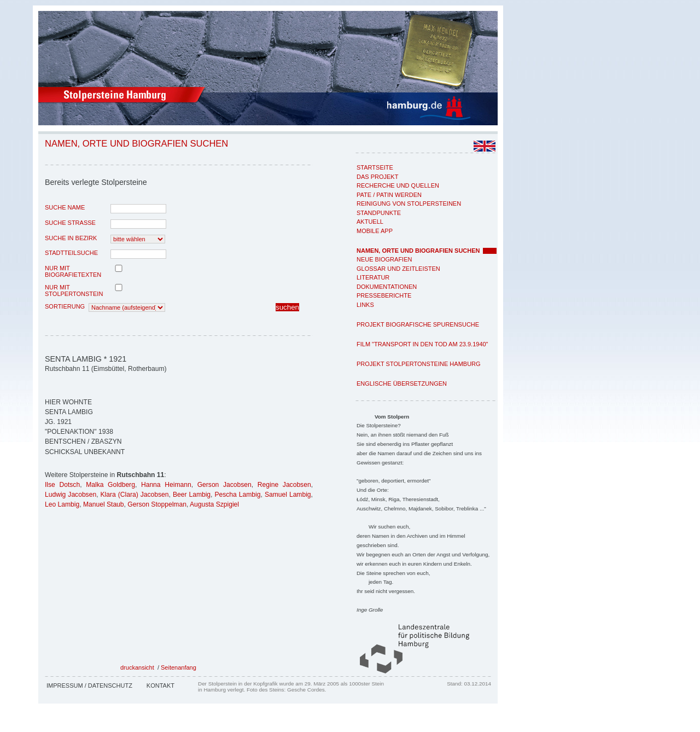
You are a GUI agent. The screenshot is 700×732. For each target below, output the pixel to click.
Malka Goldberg (110, 485)
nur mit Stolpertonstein (74, 291)
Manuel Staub (104, 504)
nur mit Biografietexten (73, 271)
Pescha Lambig (237, 495)
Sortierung (65, 306)
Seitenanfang (179, 667)
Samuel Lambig (288, 495)
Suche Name (65, 207)
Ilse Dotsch (62, 485)
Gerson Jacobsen (224, 485)
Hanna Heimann (166, 485)
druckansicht (137, 667)
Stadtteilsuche (71, 253)
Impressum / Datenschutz (89, 685)
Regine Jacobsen (284, 485)
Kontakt (161, 685)
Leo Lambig (62, 504)
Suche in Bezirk (71, 238)
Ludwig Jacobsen (71, 495)
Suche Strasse (70, 223)
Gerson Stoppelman (157, 504)
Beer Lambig (192, 495)
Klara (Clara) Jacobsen (135, 495)
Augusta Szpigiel (214, 504)
